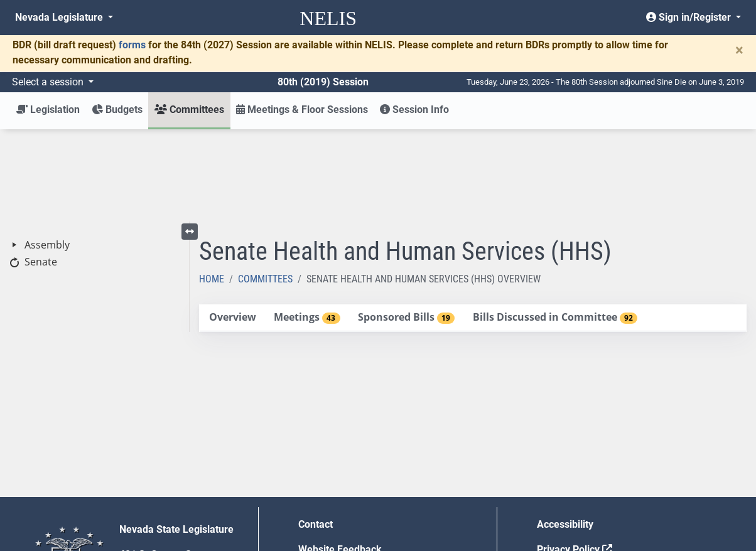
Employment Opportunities (358, 482)
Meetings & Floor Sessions (302, 110)
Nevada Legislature (60, 17)
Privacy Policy (575, 457)
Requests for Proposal (587, 482)
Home (212, 187)
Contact (316, 432)
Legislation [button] (48, 110)
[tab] (232, 226)
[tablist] (473, 226)
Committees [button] (189, 110)
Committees (265, 187)
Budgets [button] (117, 110)
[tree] (94, 162)
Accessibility (565, 432)
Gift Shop (319, 507)
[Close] (739, 50)
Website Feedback (340, 457)
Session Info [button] (414, 110)
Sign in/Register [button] (690, 17)
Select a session (49, 82)
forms (132, 45)
